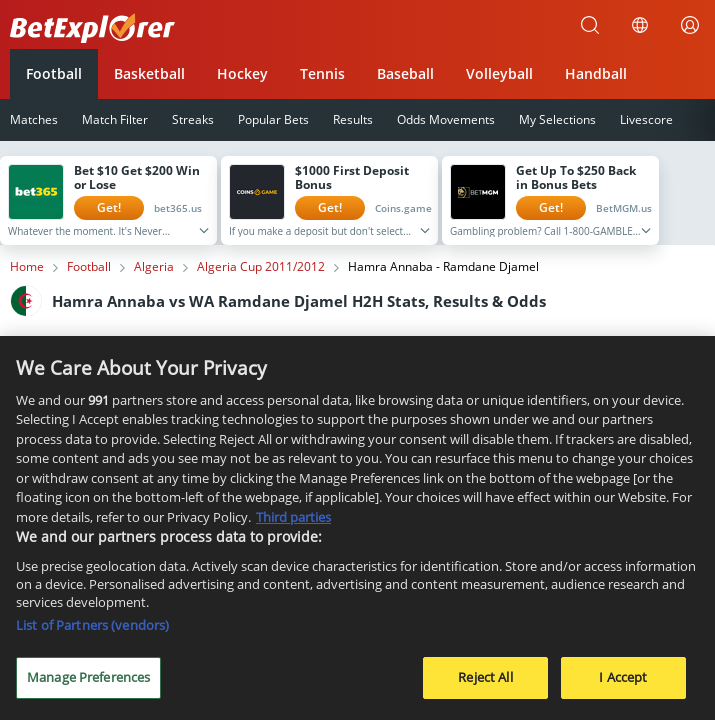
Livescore (646, 119)
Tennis (322, 73)
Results (353, 119)
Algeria (154, 267)
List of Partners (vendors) (92, 633)
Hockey (242, 73)
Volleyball (499, 73)
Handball (596, 73)
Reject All (485, 685)
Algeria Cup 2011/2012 (261, 267)
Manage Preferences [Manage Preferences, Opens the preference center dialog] (88, 685)
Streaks (193, 119)
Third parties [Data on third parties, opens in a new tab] (293, 524)
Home (27, 267)
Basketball (149, 73)
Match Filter (115, 119)
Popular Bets (273, 119)
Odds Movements (446, 119)
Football (54, 73)
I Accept (623, 685)
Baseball (405, 73)
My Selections (557, 119)
